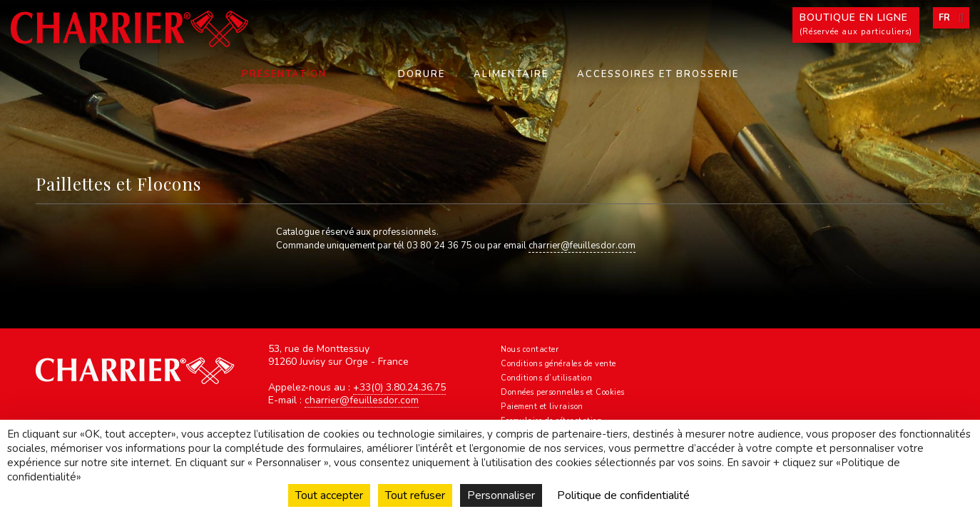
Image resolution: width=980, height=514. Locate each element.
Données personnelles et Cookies (563, 392)
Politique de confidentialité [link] (623, 495)
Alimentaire (511, 74)
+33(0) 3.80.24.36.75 (399, 387)
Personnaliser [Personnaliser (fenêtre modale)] (501, 495)
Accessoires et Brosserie (658, 74)
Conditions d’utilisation (546, 378)
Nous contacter (530, 349)
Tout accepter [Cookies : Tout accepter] (329, 495)
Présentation (284, 74)
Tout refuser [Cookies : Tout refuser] (415, 495)
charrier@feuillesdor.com (582, 246)
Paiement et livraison (542, 407)
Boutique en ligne (856, 25)
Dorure (422, 74)
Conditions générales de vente (558, 364)
